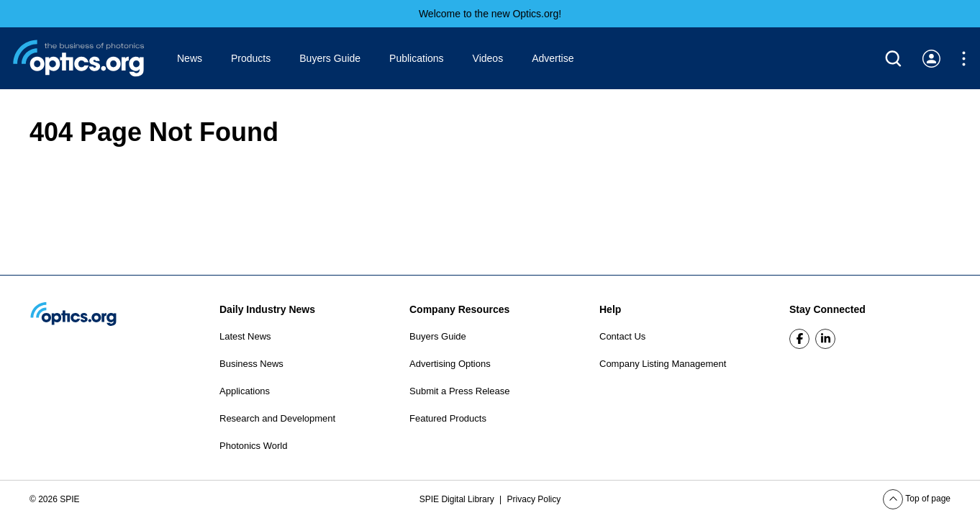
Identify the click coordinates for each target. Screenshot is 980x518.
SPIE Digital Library (458, 499)
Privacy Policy (534, 499)
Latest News (245, 336)
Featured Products (448, 418)
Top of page (917, 499)
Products (251, 58)
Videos (488, 58)
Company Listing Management (663, 364)
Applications (245, 391)
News (190, 58)
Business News (251, 364)
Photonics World (253, 446)
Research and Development (277, 418)
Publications (417, 58)
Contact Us (622, 336)
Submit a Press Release (459, 391)
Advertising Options (450, 364)
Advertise (553, 58)
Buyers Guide (330, 58)
